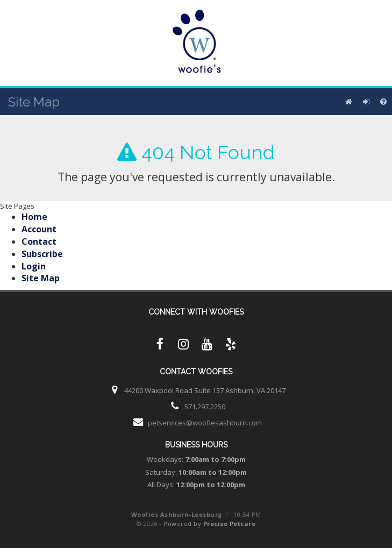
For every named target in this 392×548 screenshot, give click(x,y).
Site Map (41, 278)
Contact (39, 241)
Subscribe (42, 254)
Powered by (209, 524)
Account (39, 229)
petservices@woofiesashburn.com (205, 423)
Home (34, 217)
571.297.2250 (205, 407)
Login (34, 266)
